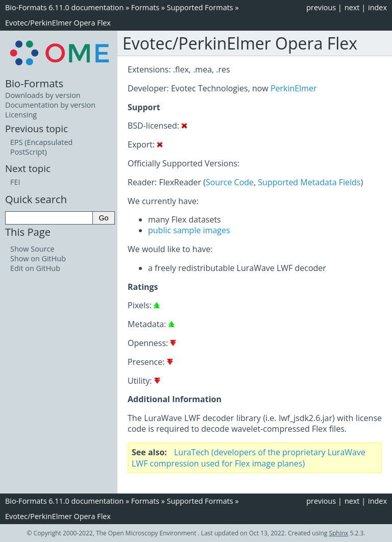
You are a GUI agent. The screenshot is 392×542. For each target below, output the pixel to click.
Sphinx (338, 533)
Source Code (230, 182)
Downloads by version (43, 95)
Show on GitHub (38, 258)
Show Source (32, 249)
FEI (15, 182)
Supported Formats (200, 7)
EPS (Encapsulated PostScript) (41, 147)
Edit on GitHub (35, 268)
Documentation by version (50, 105)
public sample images (189, 230)
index (377, 7)
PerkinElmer (294, 88)
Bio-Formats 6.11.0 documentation (64, 7)
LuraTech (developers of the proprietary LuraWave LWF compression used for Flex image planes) (249, 458)
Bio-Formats (34, 83)
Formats (145, 7)
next (352, 7)
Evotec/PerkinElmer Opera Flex (58, 23)
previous (321, 7)
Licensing (21, 115)
